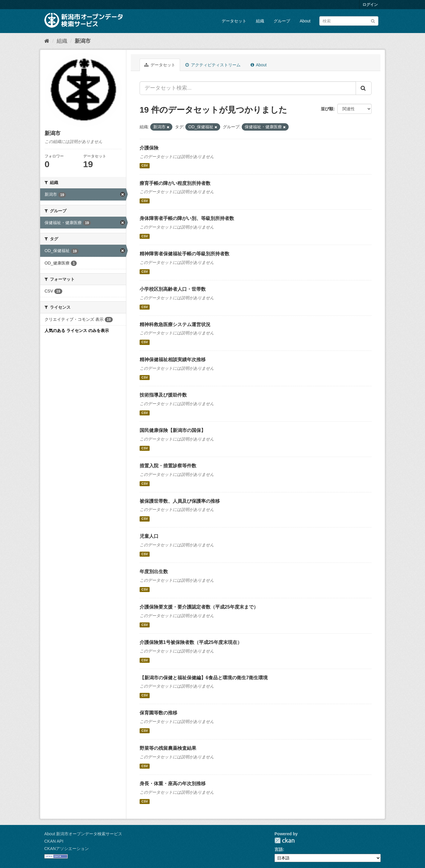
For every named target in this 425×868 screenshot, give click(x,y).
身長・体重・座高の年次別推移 (173, 784)
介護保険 (149, 148)
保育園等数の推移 (158, 713)
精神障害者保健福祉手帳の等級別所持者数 (184, 254)
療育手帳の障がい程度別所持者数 (175, 183)
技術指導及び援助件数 (163, 395)
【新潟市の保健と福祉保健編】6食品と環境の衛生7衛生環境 (204, 678)
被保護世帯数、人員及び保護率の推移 (180, 501)
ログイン (370, 5)
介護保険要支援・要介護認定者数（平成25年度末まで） (199, 607)
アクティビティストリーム (213, 65)
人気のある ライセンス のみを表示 (77, 331)
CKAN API (54, 841)
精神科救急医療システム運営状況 (175, 324)
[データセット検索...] (248, 88)
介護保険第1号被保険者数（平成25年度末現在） (191, 642)
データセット (234, 21)
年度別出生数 (154, 572)
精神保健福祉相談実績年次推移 (173, 360)
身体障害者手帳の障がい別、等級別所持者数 (187, 218)
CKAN (285, 840)
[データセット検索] (349, 21)
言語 (279, 849)
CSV (145, 166)
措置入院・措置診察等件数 (168, 466)
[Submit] (373, 20)
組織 (260, 21)
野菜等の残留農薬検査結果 (168, 748)
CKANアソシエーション (67, 849)
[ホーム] (47, 41)
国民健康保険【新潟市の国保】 (173, 430)
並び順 (327, 109)
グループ (282, 21)
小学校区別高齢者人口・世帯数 (173, 289)
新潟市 (83, 41)
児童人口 (149, 536)
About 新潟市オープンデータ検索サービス (83, 834)
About (305, 21)
